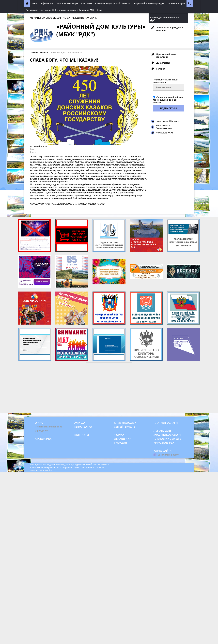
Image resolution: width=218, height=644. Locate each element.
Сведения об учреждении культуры (169, 29)
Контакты (87, 3)
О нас (35, 3)
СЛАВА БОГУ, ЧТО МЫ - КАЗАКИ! (66, 52)
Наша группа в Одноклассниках (164, 127)
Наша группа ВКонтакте (168, 121)
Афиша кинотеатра (67, 3)
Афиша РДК (47, 3)
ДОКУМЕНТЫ (163, 63)
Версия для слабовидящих (164, 18)
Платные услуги (176, 3)
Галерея (161, 69)
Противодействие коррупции (166, 55)
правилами (164, 97)
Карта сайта (163, 451)
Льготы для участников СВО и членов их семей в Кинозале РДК (60, 10)
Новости (44, 52)
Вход (100, 10)
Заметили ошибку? (168, 455)
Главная (34, 52)
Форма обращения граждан (149, 3)
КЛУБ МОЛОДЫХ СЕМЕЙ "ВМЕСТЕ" (113, 3)
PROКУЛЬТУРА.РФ (164, 133)
